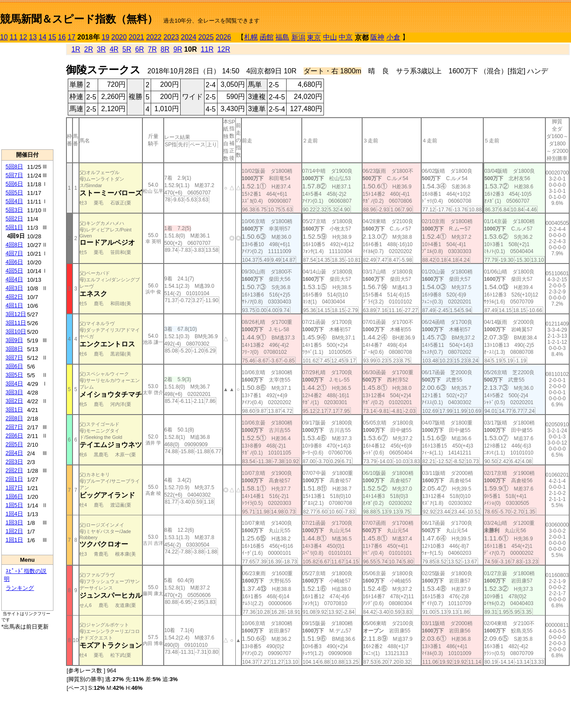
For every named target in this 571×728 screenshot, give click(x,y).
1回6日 (14, 496)
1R (76, 49)
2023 (171, 37)
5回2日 (14, 219)
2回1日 (14, 479)
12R (224, 49)
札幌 (251, 37)
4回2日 (14, 297)
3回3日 (14, 392)
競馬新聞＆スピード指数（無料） (79, 19)
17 (72, 37)
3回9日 (14, 340)
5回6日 (14, 184)
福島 (282, 37)
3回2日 (14, 401)
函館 (267, 37)
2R (89, 49)
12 (23, 37)
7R (152, 49)
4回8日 (14, 245)
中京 (346, 37)
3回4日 (14, 384)
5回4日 (14, 201)
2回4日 (14, 453)
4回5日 (14, 271)
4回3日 (14, 288)
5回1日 (14, 227)
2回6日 (14, 436)
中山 (330, 37)
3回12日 (16, 314)
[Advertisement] (27, 96)
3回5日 (14, 375)
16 (62, 37)
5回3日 (14, 210)
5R (127, 49)
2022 (154, 37)
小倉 (393, 37)
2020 (119, 37)
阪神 (377, 37)
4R (114, 49)
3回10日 (16, 331)
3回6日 (14, 366)
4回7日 (14, 253)
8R (165, 49)
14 (43, 37)
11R (207, 49)
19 (106, 37)
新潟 (298, 38)
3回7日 (14, 357)
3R (101, 49)
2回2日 (14, 470)
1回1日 (14, 540)
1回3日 (14, 522)
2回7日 (14, 427)
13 (33, 37)
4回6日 (14, 262)
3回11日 (16, 323)
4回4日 (14, 279)
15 (52, 37)
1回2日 (14, 531)
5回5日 (14, 193)
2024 (188, 37)
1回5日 (14, 505)
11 (13, 37)
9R (178, 49)
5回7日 (14, 175)
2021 (136, 37)
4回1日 (14, 305)
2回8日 (14, 418)
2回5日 (14, 444)
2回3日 (14, 462)
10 (4, 37)
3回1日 (14, 410)
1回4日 (14, 514)
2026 (224, 37)
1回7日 (14, 488)
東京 (314, 38)
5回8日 (14, 166)
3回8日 (14, 349)
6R (139, 49)
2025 (206, 37)
